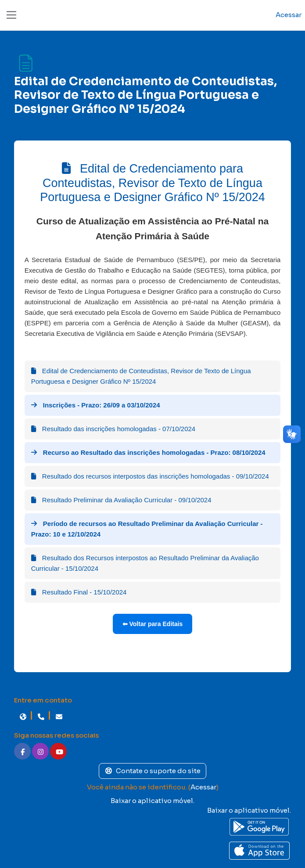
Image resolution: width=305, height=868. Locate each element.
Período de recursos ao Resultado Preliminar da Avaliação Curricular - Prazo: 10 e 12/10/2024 (147, 529)
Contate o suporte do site (153, 771)
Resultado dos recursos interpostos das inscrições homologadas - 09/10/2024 (150, 476)
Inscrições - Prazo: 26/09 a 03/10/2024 (96, 405)
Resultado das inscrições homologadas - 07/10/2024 (113, 429)
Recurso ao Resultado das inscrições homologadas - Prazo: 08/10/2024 (148, 452)
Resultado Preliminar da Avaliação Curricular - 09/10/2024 (121, 500)
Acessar (289, 15)
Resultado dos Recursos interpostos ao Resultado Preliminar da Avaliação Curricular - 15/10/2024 (145, 563)
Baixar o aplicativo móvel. (152, 801)
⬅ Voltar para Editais (153, 624)
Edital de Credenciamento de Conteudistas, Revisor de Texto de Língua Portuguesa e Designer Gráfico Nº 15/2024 (141, 376)
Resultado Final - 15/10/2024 (79, 592)
